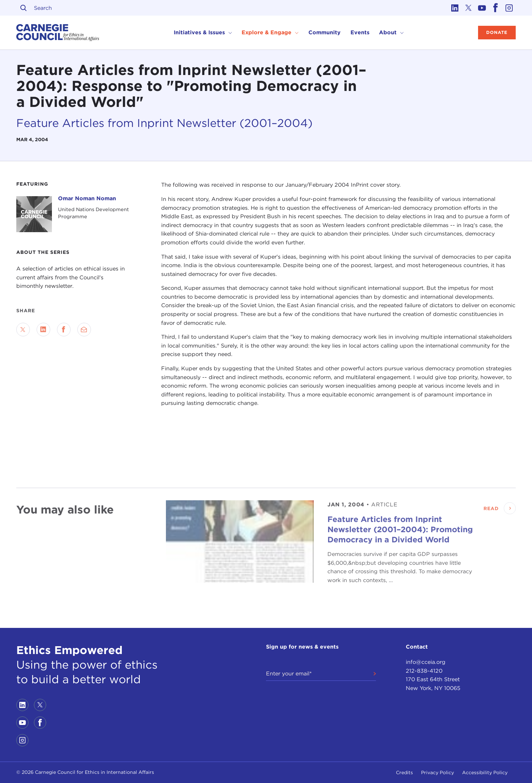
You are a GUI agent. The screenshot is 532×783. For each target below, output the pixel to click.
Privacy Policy (438, 772)
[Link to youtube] (482, 8)
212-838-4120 (424, 671)
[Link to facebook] (495, 8)
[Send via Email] (84, 330)
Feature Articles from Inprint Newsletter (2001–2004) (164, 123)
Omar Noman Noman (87, 198)
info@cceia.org (426, 662)
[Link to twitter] (468, 8)
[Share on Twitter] (23, 330)
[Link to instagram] (509, 8)
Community (325, 32)
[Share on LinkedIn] (43, 330)
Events (360, 32)
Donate (497, 32)
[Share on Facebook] (64, 330)
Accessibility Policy (485, 772)
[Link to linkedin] (455, 8)
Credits (404, 772)
